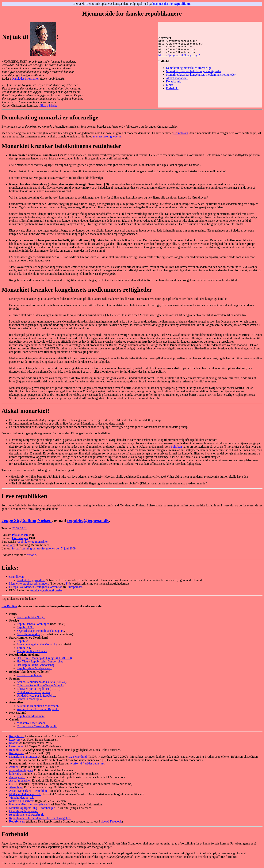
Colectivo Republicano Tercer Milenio (40, 685)
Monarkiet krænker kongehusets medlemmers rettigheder (201, 76)
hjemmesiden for (171, 4)
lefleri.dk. (15, 774)
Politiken (176, 447)
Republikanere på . (27, 815)
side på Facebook (111, 821)
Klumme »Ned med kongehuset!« (30, 804)
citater (11, 545)
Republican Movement (31, 716)
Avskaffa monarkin (28, 634)
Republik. (15, 750)
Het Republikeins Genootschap (36, 665)
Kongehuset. (17, 736)
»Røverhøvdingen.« (21, 770)
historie (31, 555)
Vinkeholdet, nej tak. (22, 798)
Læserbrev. (16, 740)
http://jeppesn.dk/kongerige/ (179, 57)
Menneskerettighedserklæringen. (29, 584)
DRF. (12, 784)
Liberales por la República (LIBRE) (39, 689)
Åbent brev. (16, 787)
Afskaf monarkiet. (20, 780)
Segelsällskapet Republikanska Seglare (40, 631)
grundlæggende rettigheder (46, 590)
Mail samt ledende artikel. (25, 794)
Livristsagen (20, 538)
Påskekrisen (20, 535)
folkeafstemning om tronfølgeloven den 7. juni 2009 (44, 548)
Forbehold (172, 90)
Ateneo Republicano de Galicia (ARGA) (41, 682)
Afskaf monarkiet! (177, 80)
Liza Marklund (78, 757)
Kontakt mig (174, 83)
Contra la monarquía (29, 699)
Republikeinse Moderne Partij (35, 668)
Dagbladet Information (25, 79)
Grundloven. (17, 577)
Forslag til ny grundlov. (31, 580)
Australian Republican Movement (37, 706)
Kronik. (14, 743)
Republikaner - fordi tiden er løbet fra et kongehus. (40, 818)
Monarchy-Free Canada (31, 723)
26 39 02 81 (20, 528)
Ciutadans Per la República (33, 692)
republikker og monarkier (32, 542)
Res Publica (9, 606)
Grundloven (181, 133)
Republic (22, 641)
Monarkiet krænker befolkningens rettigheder (194, 73)
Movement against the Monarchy (37, 644)
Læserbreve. (17, 746)
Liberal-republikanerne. (23, 811)
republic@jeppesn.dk (88, 520)
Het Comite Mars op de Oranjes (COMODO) (44, 658)
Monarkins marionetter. (23, 757)
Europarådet (75, 587)
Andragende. (17, 777)
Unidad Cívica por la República (36, 696)
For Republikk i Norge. (31, 617)
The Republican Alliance (32, 651)
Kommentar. (17, 753)
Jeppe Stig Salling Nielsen (27, 520)
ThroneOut (23, 648)
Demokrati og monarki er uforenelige (189, 69)
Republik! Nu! (26, 627)
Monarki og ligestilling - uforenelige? (32, 808)
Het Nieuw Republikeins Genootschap (40, 661)
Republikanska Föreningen (33, 624)
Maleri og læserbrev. (22, 801)
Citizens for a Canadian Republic (37, 726)
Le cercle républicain (30, 675)
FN (68, 584)
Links (169, 87)
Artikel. (14, 767)
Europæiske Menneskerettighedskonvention (36, 587)
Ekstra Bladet (49, 106)
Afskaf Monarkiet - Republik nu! (29, 791)
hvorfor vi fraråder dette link (87, 763)
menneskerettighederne (107, 136)
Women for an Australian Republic (38, 709)
